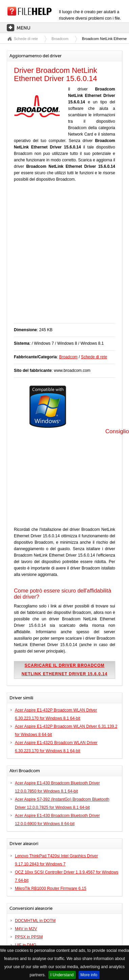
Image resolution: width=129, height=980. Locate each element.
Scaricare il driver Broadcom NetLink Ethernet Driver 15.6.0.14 (65, 670)
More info (89, 975)
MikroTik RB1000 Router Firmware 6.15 (51, 888)
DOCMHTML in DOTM (35, 921)
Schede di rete (26, 39)
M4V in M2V (26, 929)
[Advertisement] (63, 256)
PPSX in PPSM (29, 937)
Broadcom (60, 39)
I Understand (62, 975)
